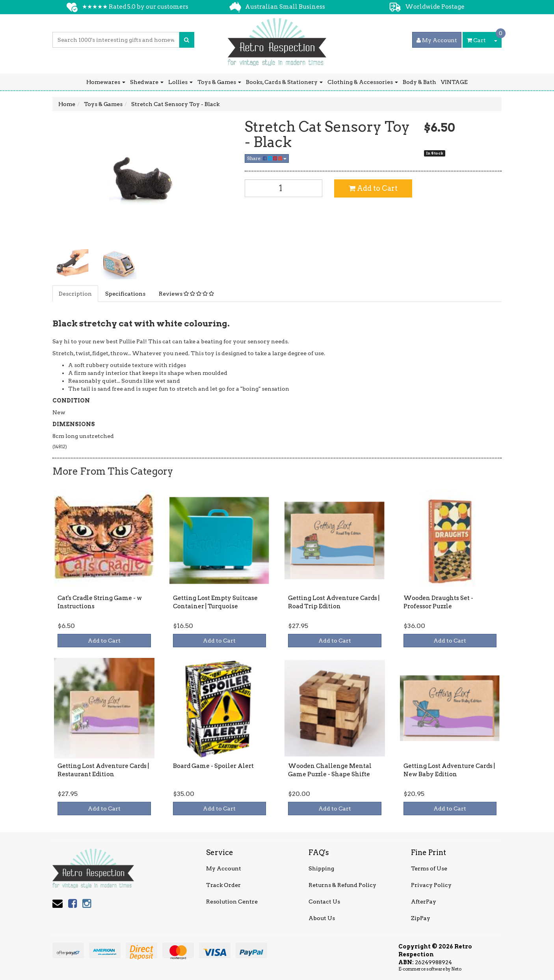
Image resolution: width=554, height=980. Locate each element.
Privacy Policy (431, 885)
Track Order (223, 885)
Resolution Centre (232, 902)
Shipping (321, 868)
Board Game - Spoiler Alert (213, 766)
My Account (224, 868)
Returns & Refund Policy (342, 885)
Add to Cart (373, 188)
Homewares (106, 82)
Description (75, 294)
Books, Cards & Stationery (284, 82)
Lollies (180, 82)
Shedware (147, 82)
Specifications (125, 294)
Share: (267, 158)
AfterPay (424, 902)
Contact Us (324, 902)
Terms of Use (429, 868)
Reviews (186, 294)
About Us (322, 918)
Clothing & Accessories (363, 82)
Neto (456, 969)
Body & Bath (419, 82)
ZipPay (421, 918)
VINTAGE (454, 82)
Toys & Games (219, 82)
